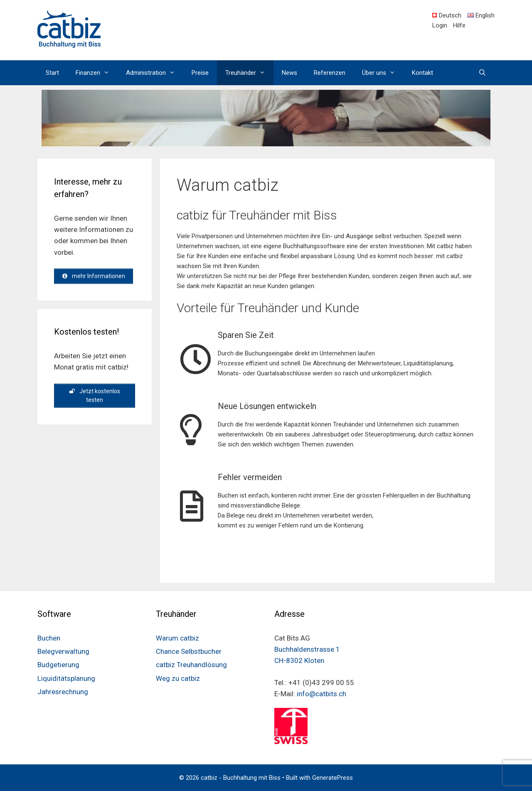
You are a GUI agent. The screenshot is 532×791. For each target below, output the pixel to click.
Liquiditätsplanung (66, 678)
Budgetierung (58, 665)
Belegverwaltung (63, 651)
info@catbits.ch (321, 694)
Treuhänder (249, 73)
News (289, 73)
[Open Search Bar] (482, 73)
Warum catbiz (177, 638)
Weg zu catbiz (178, 678)
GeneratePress (332, 778)
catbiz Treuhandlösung (191, 665)
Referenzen (330, 73)
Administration (155, 73)
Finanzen (97, 73)
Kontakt (422, 73)
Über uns (383, 73)
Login (440, 25)
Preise (200, 73)
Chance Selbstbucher (189, 651)
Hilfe (459, 25)
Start (52, 73)
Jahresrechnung (63, 692)
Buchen (49, 638)
